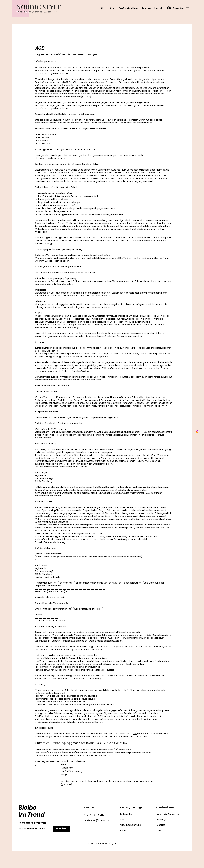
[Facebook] (197, 437)
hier (135, 734)
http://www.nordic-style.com (50, 158)
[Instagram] (197, 431)
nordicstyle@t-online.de (47, 577)
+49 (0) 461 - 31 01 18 (94, 815)
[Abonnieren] (61, 829)
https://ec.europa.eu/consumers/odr (60, 753)
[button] (189, 8)
